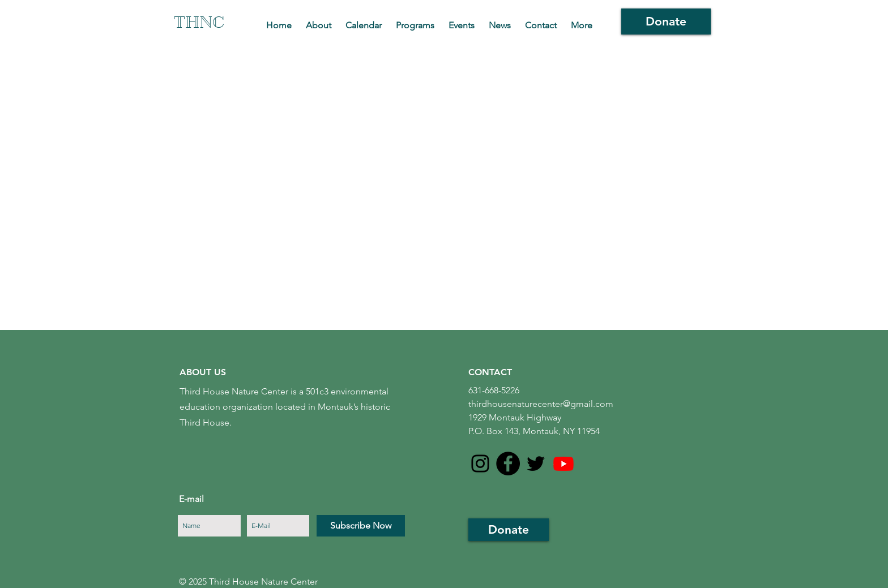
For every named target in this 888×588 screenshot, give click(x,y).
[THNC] (200, 23)
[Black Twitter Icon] (536, 463)
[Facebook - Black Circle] (508, 463)
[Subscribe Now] (361, 526)
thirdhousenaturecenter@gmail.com (541, 404)
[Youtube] (563, 463)
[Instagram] (480, 463)
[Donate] (666, 22)
